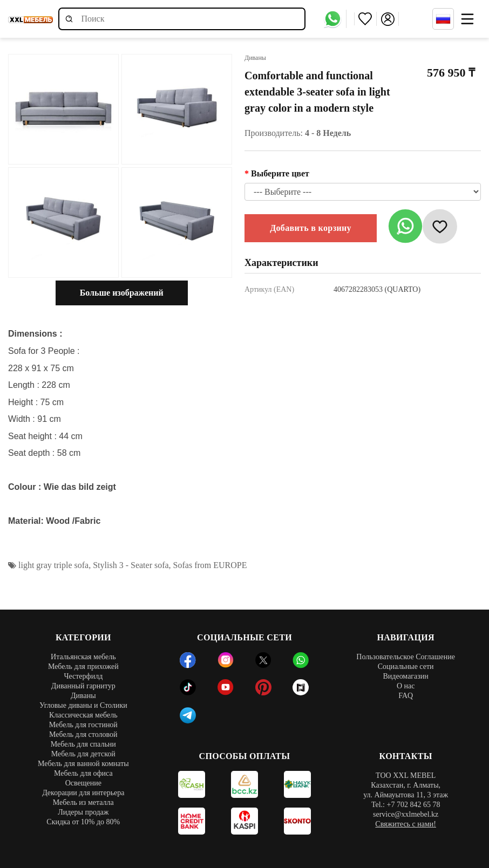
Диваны (83, 696)
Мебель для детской (83, 754)
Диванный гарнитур (83, 686)
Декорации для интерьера (83, 793)
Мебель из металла (83, 802)
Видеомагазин (405, 676)
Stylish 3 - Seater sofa (131, 565)
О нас (406, 686)
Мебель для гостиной (83, 725)
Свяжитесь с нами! (406, 824)
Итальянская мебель (83, 657)
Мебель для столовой (83, 734)
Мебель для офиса (83, 773)
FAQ (406, 696)
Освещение (83, 783)
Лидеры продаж (83, 812)
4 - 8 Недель (328, 133)
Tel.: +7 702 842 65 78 (406, 805)
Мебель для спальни (83, 744)
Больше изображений (122, 293)
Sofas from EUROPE (210, 565)
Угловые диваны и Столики (83, 705)
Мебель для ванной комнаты (83, 764)
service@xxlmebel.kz (406, 814)
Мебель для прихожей (83, 667)
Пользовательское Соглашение (406, 657)
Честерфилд (83, 676)
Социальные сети (406, 667)
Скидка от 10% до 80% (83, 822)
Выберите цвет (280, 173)
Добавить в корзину (311, 228)
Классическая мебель (83, 715)
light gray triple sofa (53, 565)
